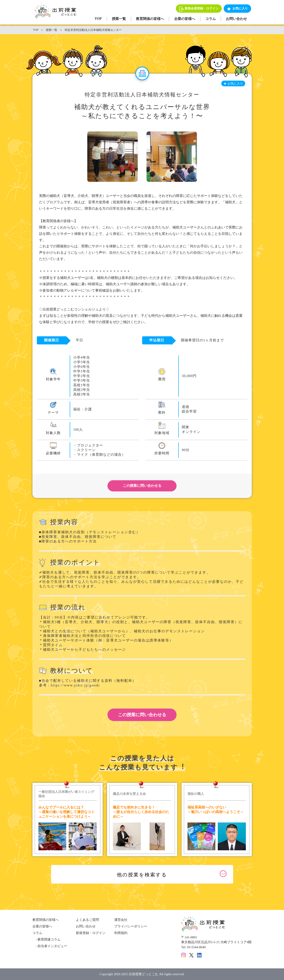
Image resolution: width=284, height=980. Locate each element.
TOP (98, 19)
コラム (211, 19)
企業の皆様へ (185, 19)
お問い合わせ (236, 19)
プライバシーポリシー (131, 926)
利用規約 (121, 933)
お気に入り (240, 8)
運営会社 (121, 920)
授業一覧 (119, 19)
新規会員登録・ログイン (202, 8)
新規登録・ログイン (91, 933)
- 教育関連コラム (47, 939)
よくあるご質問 (87, 920)
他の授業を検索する (142, 875)
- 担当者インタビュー (50, 946)
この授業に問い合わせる (142, 486)
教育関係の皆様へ (150, 19)
